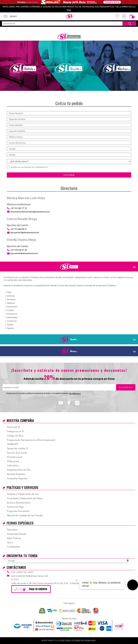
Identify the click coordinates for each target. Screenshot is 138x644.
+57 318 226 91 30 (19, 250)
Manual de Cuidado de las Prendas (25, 515)
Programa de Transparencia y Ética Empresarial (31, 440)
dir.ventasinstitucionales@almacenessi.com (30, 212)
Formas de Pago (15, 507)
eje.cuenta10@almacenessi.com (25, 232)
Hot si (10, 542)
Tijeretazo (12, 529)
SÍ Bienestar (13, 461)
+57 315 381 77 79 (19, 208)
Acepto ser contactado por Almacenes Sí (29, 167)
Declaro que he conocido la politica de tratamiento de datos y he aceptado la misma (42, 394)
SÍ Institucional (15, 457)
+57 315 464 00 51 (19, 229)
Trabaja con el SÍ (15, 431)
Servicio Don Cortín (17, 453)
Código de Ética (15, 436)
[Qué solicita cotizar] (69, 161)
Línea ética (13, 465)
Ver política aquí (75, 393)
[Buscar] (129, 24)
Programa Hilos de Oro (19, 470)
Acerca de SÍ (13, 427)
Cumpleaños (14, 547)
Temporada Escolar (17, 534)
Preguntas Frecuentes (18, 511)
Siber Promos (14, 538)
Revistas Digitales (16, 474)
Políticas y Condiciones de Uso (23, 494)
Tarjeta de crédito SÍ (17, 448)
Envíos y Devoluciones (19, 503)
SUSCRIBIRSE (126, 387)
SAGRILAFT (13, 444)
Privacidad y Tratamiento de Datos (25, 498)
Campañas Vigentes (17, 478)
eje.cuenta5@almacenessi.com (24, 253)
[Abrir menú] (10, 16)
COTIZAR (69, 175)
